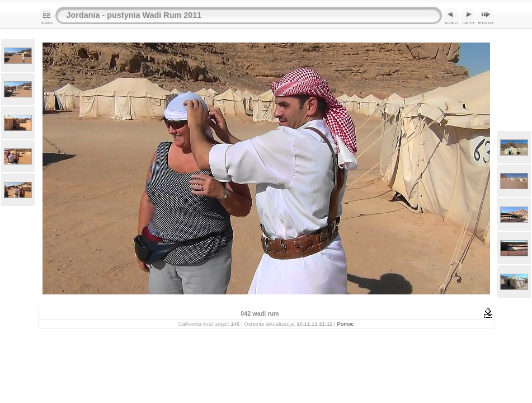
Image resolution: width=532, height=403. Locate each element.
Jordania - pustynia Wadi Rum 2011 (134, 15)
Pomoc (346, 324)
